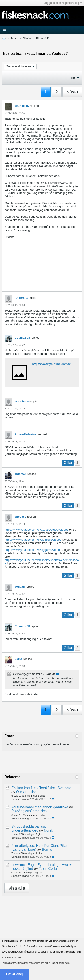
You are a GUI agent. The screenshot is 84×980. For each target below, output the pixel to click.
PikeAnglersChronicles (29, 811)
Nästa (72, 92)
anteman (20, 474)
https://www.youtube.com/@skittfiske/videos (33, 540)
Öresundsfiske (27, 792)
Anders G (21, 298)
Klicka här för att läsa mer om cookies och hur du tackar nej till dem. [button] (36, 963)
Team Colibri (48, 869)
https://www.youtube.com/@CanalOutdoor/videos (36, 530)
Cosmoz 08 (22, 338)
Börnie (47, 849)
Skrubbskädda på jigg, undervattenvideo (29, 828)
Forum (14, 39)
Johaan (20, 587)
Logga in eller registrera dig (63, 3)
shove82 (20, 517)
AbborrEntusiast (26, 434)
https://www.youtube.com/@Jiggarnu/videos (33, 550)
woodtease (22, 401)
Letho (18, 659)
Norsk (48, 830)
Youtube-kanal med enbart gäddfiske (40, 807)
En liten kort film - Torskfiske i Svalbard (41, 788)
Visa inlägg (58, 674)
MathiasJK (22, 106)
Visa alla (17, 888)
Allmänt (27, 39)
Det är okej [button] (15, 974)
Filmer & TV (43, 39)
